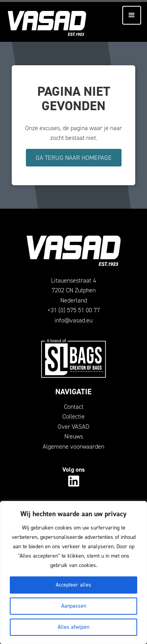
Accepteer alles (73, 585)
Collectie (73, 416)
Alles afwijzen (73, 627)
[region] (73, 572)
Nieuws (74, 436)
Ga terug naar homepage (74, 158)
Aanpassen (74, 606)
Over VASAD (73, 427)
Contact (74, 407)
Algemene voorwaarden (73, 446)
